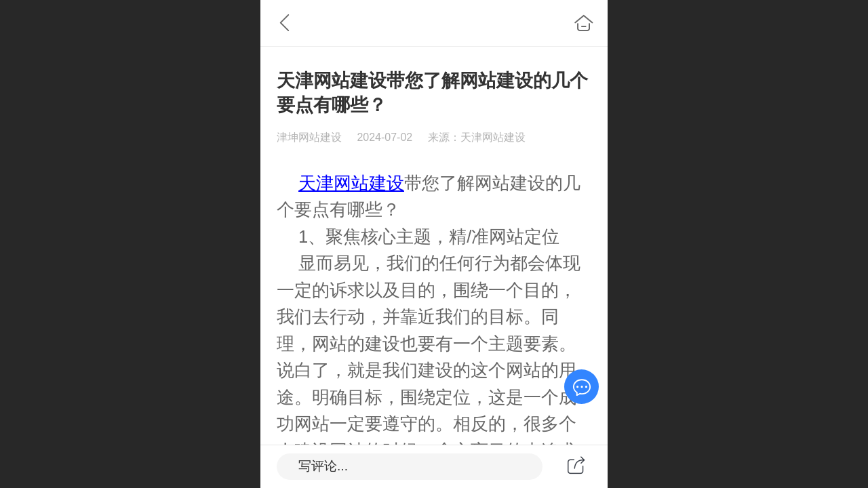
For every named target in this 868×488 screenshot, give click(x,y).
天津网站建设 (351, 183)
